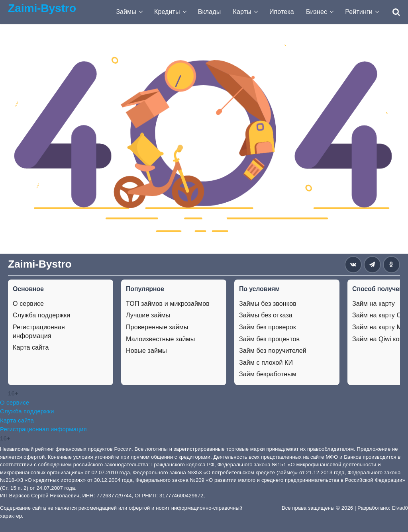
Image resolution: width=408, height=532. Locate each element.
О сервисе (28, 304)
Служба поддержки (41, 315)
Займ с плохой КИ (266, 363)
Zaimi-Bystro (42, 8)
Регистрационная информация (39, 332)
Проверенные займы (157, 327)
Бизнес (317, 12)
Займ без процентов (269, 339)
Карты (242, 12)
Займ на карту (374, 304)
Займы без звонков (268, 304)
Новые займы (146, 351)
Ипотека (282, 12)
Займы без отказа (266, 315)
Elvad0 (400, 508)
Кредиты (167, 12)
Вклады (210, 12)
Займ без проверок (268, 327)
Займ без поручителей (273, 351)
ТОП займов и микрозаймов (168, 304)
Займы (126, 12)
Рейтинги (359, 12)
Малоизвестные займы (160, 339)
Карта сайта (31, 347)
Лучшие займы (148, 315)
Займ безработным (268, 374)
